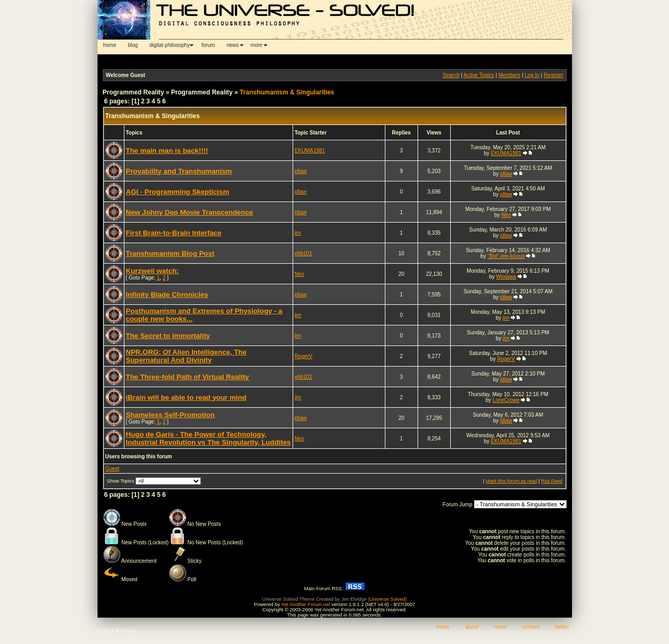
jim (298, 233)
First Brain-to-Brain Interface (174, 233)
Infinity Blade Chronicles (167, 295)
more (256, 45)
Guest (113, 469)
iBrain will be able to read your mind (186, 397)
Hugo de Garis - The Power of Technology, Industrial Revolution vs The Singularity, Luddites (209, 438)
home (110, 45)
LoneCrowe (506, 400)
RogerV (304, 356)
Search (451, 75)
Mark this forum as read (511, 481)
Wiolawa (506, 277)
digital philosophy (169, 45)
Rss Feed (552, 481)
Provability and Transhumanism (179, 171)
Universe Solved (387, 599)
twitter (562, 627)
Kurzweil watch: (153, 271)
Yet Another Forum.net (306, 604)
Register (553, 75)
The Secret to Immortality (168, 336)
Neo (506, 215)
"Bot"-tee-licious (506, 256)
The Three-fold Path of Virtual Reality (188, 377)
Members (509, 75)
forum (208, 45)
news (233, 45)
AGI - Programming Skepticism (178, 192)
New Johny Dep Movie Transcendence (190, 212)
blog (133, 45)
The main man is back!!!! (167, 151)
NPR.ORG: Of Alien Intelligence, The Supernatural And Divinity (186, 356)
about (472, 627)
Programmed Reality (134, 92)
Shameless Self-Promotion (171, 415)
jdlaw (301, 171)
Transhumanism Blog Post (170, 253)
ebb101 (303, 253)
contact (531, 627)
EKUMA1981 (310, 151)
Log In (532, 75)
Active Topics (479, 75)
